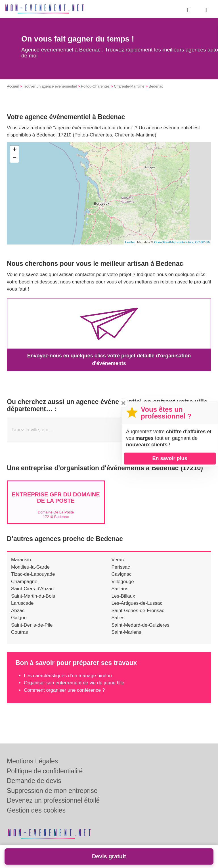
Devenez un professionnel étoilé (53, 800)
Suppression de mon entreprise (52, 791)
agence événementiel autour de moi (93, 128)
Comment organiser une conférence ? (64, 690)
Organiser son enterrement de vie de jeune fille (74, 683)
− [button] (15, 158)
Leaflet (130, 242)
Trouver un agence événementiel (50, 86)
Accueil (13, 86)
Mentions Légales (32, 761)
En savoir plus (170, 458)
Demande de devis (34, 781)
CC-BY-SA (202, 242)
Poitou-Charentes (95, 86)
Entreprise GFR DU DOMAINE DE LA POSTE (56, 498)
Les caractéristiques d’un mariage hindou (68, 676)
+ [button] (15, 150)
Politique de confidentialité (45, 771)
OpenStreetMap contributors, (175, 242)
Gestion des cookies (36, 810)
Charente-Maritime (129, 86)
